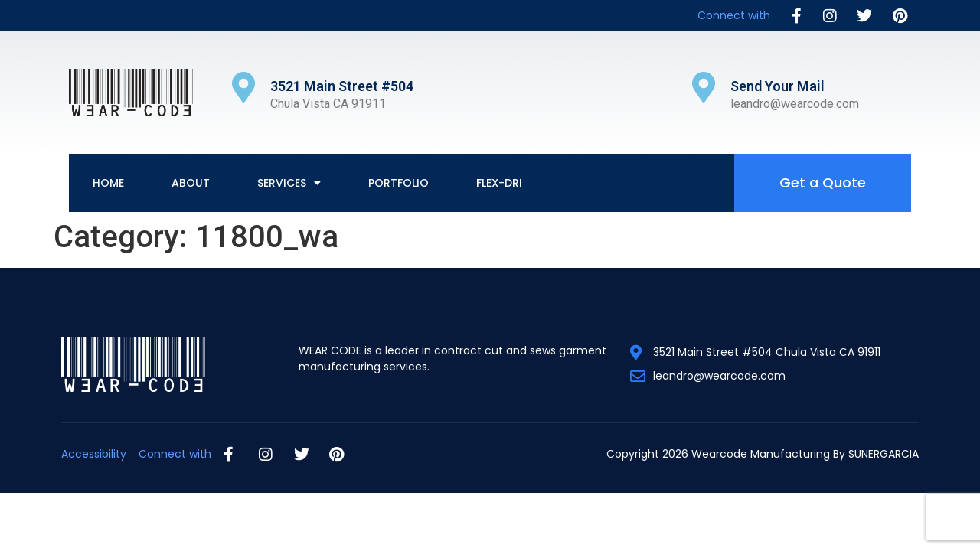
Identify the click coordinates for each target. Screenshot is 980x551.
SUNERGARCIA (884, 454)
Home (108, 183)
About (191, 183)
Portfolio (399, 183)
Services (289, 183)
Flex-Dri (499, 183)
